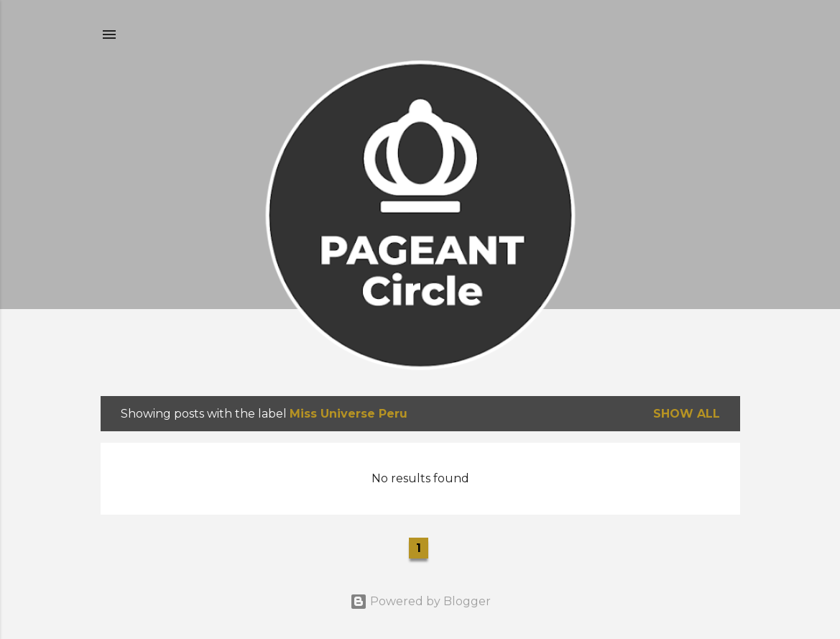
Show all (687, 414)
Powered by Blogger (420, 601)
